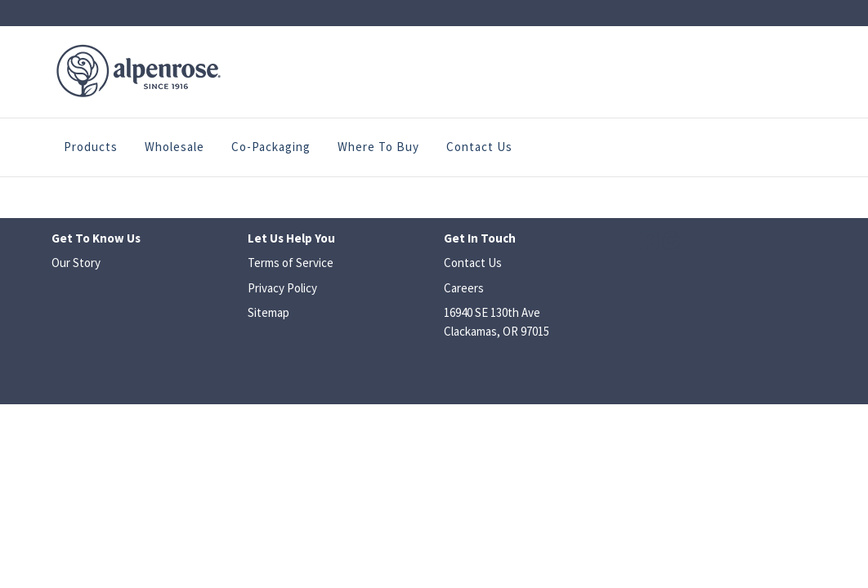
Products (91, 147)
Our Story (76, 263)
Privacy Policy (282, 288)
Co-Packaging (271, 147)
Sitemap (268, 312)
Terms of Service (291, 263)
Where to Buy (378, 147)
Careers (464, 288)
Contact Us (479, 147)
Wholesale (174, 147)
